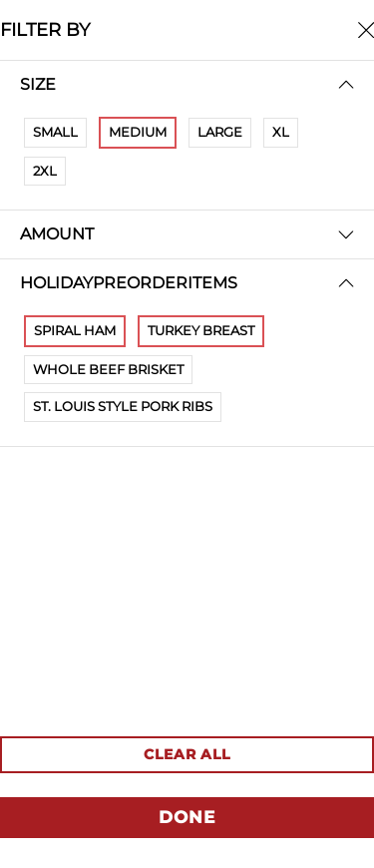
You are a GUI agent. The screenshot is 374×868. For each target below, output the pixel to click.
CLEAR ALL (187, 754)
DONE (187, 817)
